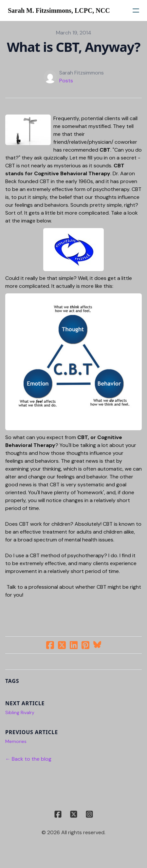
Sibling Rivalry (20, 712)
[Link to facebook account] (58, 814)
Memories (16, 741)
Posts (66, 81)
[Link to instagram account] (89, 814)
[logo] (59, 11)
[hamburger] (136, 11)
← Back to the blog (28, 759)
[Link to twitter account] (74, 814)
